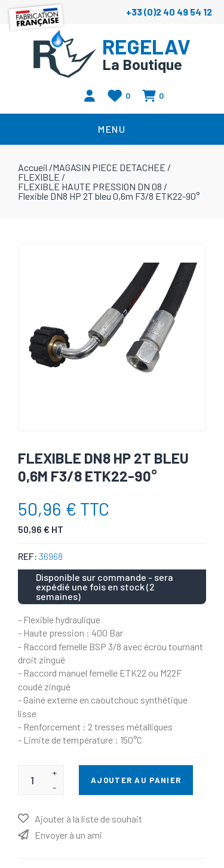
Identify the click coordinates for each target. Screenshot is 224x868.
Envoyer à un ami (68, 835)
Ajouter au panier (136, 780)
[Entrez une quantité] (32, 780)
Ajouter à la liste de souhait (88, 819)
